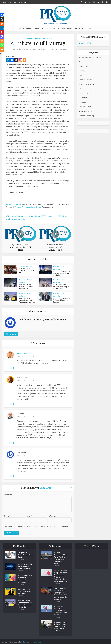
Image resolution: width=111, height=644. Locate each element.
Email (29, 515)
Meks (23, 641)
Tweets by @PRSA (85, 43)
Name (7, 515)
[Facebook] (12, 60)
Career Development (69, 28)
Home (22, 28)
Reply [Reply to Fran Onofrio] (19, 403)
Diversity (21, 266)
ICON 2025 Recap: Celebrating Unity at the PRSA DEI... (27, 270)
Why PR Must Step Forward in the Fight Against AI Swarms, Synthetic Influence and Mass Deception (61, 593)
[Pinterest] (2, 32)
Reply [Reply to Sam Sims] (19, 442)
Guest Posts (35, 216)
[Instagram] (20, 60)
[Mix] (2, 41)
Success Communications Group (28, 207)
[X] (16, 60)
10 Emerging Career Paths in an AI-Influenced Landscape (25, 578)
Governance (23, 216)
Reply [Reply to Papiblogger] (19, 475)
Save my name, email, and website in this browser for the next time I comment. (37, 526)
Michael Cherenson (14, 204)
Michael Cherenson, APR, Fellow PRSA (35, 49)
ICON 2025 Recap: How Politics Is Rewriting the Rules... (61, 273)
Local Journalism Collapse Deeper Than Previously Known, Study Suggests (60, 625)
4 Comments (54, 49)
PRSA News (47, 39)
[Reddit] (2, 24)
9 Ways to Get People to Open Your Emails (25, 554)
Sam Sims (46, 487)
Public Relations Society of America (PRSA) (16, 2)
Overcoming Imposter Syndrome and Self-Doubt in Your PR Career (61, 610)
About (84, 28)
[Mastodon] (2, 37)
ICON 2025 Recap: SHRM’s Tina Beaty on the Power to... (61, 286)
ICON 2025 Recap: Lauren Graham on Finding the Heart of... (27, 299)
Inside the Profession (33, 39)
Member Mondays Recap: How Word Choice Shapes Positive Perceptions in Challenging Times (61, 575)
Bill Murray (11, 216)
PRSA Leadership (49, 216)
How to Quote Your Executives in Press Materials (25, 590)
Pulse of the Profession (16, 219)
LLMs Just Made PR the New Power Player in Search (25, 565)
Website (52, 515)
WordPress (37, 641)
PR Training (52, 28)
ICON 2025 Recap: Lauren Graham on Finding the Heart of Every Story (25, 603)
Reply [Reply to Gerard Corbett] (19, 367)
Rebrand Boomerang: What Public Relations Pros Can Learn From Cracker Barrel (61, 557)
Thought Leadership (35, 28)
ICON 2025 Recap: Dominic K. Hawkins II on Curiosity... (26, 286)
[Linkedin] (8, 60)
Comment (8, 494)
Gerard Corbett (23, 352)
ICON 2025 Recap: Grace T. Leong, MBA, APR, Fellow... (61, 299)
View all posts (11, 333)
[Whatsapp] (2, 45)
